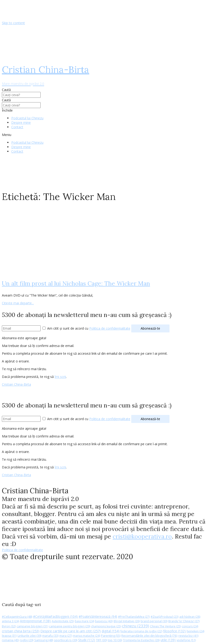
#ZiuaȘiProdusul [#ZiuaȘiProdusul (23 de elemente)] (165, 617)
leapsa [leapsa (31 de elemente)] (9, 636)
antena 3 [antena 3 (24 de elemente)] (10, 621)
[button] (104, 135)
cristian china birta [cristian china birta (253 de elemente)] (21, 631)
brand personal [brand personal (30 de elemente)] (154, 621)
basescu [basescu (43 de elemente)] (104, 621)
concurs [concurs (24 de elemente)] (190, 626)
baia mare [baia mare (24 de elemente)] (85, 621)
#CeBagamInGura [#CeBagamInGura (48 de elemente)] (17, 617)
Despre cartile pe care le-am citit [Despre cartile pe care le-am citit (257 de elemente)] (71, 631)
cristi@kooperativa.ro (142, 536)
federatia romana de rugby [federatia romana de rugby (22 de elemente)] (141, 631)
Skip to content (13, 23)
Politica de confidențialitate (110, 328)
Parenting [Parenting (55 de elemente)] (111, 636)
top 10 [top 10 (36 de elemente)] (115, 640)
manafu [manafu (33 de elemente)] (50, 636)
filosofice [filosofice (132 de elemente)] (174, 631)
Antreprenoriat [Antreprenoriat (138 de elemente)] (35, 621)
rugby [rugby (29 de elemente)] (27, 640)
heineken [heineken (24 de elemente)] (195, 631)
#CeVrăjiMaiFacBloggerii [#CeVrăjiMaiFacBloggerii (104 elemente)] (55, 616)
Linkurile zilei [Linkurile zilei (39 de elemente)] (29, 636)
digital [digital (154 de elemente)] (111, 631)
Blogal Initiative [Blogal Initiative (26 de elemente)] (127, 621)
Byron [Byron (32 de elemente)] (9, 626)
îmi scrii (60, 377)
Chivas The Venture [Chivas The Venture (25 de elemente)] (166, 626)
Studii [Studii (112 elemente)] (87, 640)
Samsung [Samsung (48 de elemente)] (44, 640)
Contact (17, 127)
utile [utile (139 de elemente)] (168, 640)
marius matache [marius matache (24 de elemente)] (87, 636)
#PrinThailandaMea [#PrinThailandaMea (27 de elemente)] (134, 617)
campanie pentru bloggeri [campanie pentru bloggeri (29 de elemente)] (70, 626)
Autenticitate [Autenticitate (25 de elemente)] (63, 621)
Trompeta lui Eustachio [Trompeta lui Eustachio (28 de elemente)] (141, 640)
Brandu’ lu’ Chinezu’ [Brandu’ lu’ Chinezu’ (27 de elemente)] (184, 621)
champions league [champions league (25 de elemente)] (106, 626)
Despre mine (21, 122)
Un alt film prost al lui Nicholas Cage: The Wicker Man (76, 283)
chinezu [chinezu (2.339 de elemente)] (136, 626)
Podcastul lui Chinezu (27, 118)
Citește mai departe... (18, 303)
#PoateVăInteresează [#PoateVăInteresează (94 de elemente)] (98, 617)
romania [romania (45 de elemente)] (10, 640)
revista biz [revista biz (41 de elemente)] (188, 636)
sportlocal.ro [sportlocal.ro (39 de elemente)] (66, 640)
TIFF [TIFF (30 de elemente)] (101, 640)
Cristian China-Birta (16, 384)
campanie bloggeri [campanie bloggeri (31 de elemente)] (32, 626)
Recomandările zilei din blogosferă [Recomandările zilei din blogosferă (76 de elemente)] (149, 636)
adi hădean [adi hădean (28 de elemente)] (190, 617)
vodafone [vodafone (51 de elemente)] (186, 640)
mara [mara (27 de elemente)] (66, 636)
